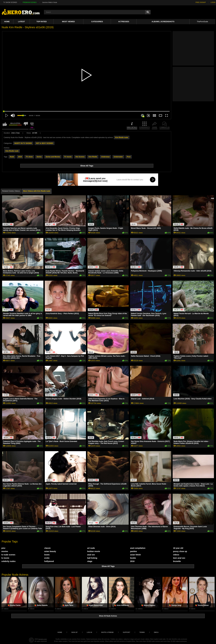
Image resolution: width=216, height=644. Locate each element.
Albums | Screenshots (163, 22)
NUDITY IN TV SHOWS (23, 143)
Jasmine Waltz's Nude (50, 2)
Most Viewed (68, 22)
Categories (97, 22)
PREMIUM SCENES (30, 2)
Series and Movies (53, 157)
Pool (129, 157)
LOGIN (213, 2)
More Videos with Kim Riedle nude (37, 191)
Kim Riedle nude (122, 137)
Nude (12, 157)
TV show (29, 157)
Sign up (74, 632)
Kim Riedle (93, 157)
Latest (21, 22)
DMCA (156, 632)
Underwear (105, 157)
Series (39, 157)
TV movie (68, 157)
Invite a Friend (107, 632)
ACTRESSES (124, 22)
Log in (89, 632)
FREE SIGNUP (201, 2)
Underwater (118, 157)
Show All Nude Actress (108, 616)
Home (7, 22)
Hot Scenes (80, 157)
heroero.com (43, 639)
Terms (142, 632)
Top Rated (42, 22)
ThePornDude (202, 22)
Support (127, 632)
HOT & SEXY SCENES (45, 143)
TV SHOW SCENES (10, 2)
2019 (20, 157)
